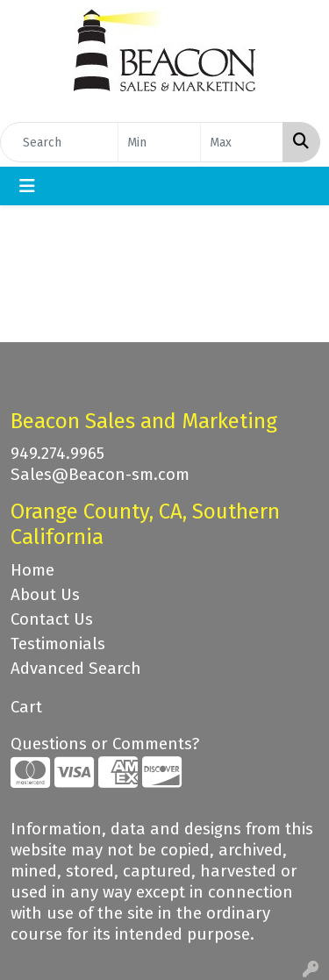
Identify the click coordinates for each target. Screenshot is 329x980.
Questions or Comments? (105, 744)
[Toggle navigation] (27, 186)
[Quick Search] (59, 142)
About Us (45, 595)
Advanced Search (76, 669)
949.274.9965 (57, 454)
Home (32, 570)
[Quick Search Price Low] (159, 142)
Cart (26, 707)
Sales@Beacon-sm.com (100, 475)
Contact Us (52, 619)
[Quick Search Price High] (242, 142)
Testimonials (58, 644)
